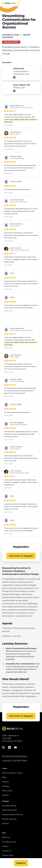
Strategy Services (9, 806)
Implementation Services (13, 814)
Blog (4, 777)
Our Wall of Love (9, 842)
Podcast (5, 782)
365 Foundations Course (12, 773)
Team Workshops (9, 810)
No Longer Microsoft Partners (15, 756)
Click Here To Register (21, 556)
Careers (5, 846)
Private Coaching (9, 819)
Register (21, 863)
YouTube (6, 786)
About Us (6, 837)
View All (5, 795)
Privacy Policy (8, 855)
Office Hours (7, 791)
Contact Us (7, 851)
